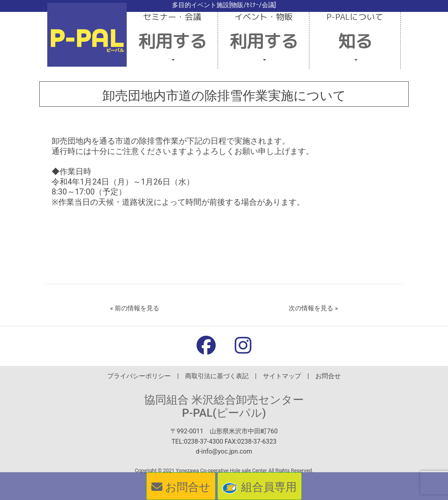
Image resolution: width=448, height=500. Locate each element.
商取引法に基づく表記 (217, 376)
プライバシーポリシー (139, 376)
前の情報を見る (137, 308)
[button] (172, 40)
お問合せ (328, 376)
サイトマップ (282, 376)
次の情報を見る (311, 308)
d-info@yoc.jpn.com (224, 451)
